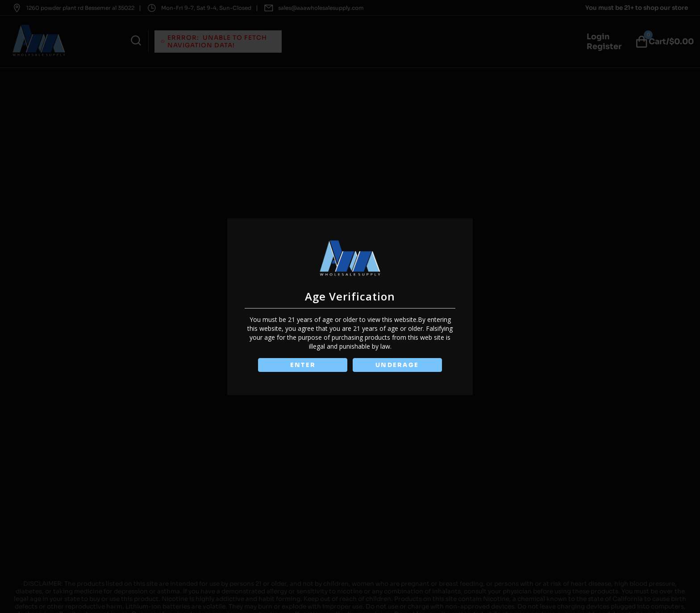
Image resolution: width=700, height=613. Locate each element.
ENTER (302, 365)
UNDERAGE (398, 365)
